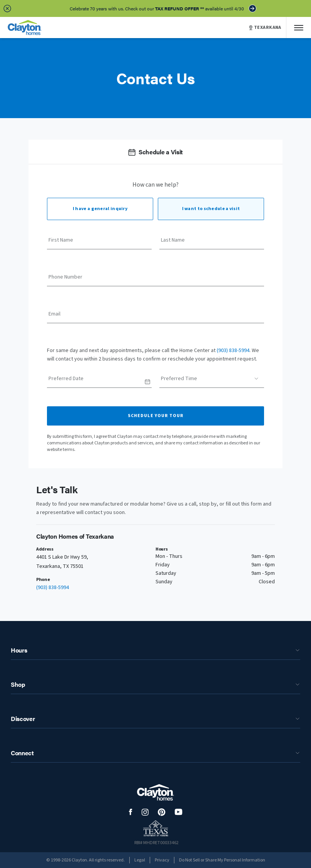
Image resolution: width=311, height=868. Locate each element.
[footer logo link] (155, 792)
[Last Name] (212, 243)
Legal (140, 860)
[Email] (155, 317)
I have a (100, 209)
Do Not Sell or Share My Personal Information (222, 860)
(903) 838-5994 (233, 351)
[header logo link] (25, 28)
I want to (211, 209)
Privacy (162, 860)
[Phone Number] (155, 280)
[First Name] (99, 243)
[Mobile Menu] (299, 28)
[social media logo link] (131, 812)
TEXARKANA (265, 28)
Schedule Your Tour (156, 416)
